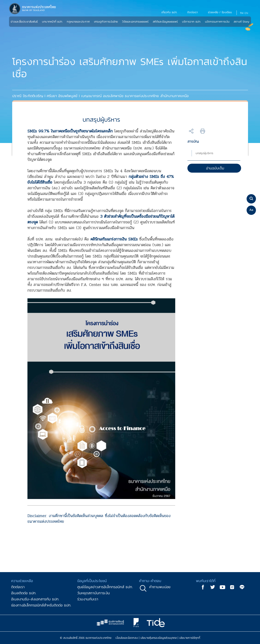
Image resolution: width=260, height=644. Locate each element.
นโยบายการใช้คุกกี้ (190, 638)
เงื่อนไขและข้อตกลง (127, 638)
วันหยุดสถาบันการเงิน (94, 593)
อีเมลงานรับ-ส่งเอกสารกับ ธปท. (35, 599)
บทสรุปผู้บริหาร (204, 153)
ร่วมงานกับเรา (88, 599)
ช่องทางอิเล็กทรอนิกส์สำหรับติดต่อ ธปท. (41, 605)
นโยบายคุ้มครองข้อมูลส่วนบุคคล (159, 638)
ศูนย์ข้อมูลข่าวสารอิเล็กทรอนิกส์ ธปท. (105, 587)
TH (242, 13)
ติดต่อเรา (18, 587)
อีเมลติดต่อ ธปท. (24, 593)
